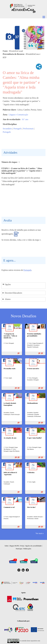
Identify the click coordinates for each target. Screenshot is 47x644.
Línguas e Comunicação (18, 115)
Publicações (27, 549)
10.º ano (25, 119)
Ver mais (39, 533)
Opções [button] (8, 284)
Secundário (7, 129)
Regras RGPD (14, 546)
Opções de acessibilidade (33, 546)
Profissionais (28, 129)
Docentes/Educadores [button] (13, 293)
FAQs (22, 546)
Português (17, 129)
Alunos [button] (8, 299)
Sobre (7, 546)
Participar (19, 549)
